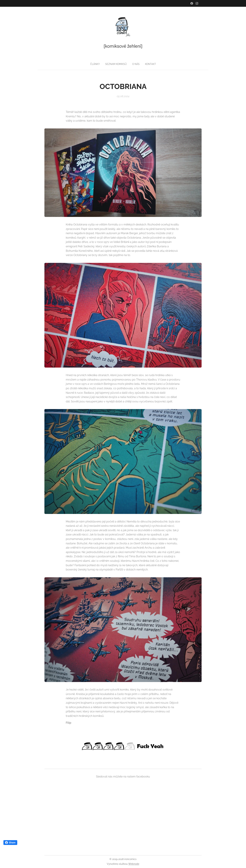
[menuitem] (116, 64)
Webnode (134, 864)
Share (10, 843)
